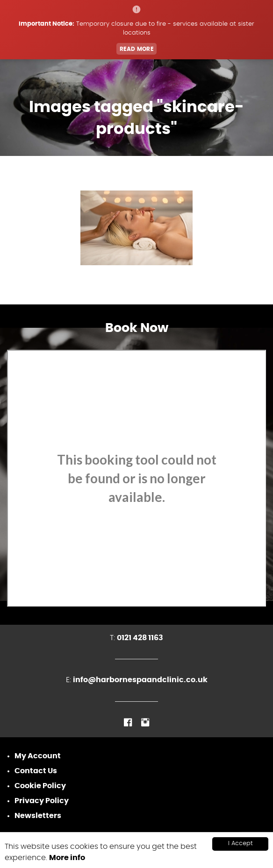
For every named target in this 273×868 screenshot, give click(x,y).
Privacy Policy (42, 801)
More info (67, 858)
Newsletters (38, 816)
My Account (38, 756)
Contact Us (36, 771)
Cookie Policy (40, 786)
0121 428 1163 (140, 638)
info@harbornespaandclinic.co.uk (140, 680)
